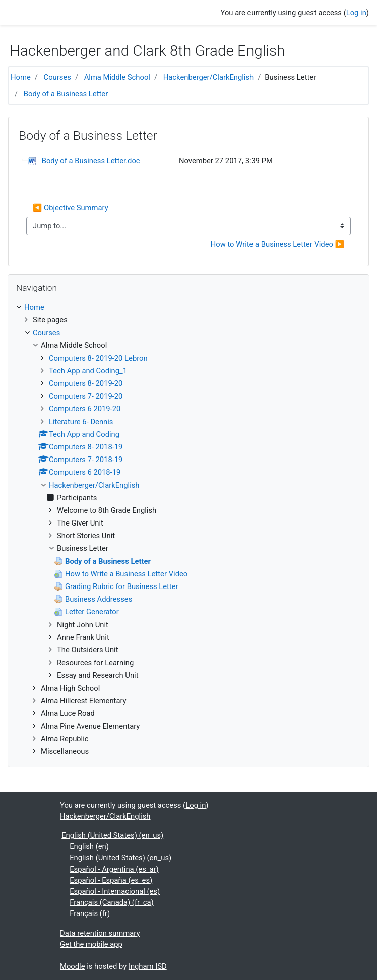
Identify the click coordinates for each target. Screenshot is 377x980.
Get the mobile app (91, 944)
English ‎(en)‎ (89, 846)
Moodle (73, 966)
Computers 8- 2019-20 (86, 383)
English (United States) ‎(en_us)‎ (112, 835)
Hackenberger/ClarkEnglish (209, 77)
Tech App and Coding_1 (88, 371)
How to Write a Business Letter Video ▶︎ (277, 244)
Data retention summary (100, 933)
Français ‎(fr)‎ (90, 913)
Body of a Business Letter (66, 94)
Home (21, 77)
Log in (356, 13)
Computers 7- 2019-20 (86, 396)
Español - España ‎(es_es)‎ (111, 880)
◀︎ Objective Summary (71, 208)
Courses (57, 77)
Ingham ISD (148, 966)
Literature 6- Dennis (81, 422)
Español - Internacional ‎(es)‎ (115, 891)
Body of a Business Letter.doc (91, 161)
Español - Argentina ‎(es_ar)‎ (114, 869)
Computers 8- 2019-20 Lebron (98, 358)
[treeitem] (188, 307)
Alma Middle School (117, 77)
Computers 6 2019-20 (85, 409)
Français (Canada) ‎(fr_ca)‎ (111, 902)
